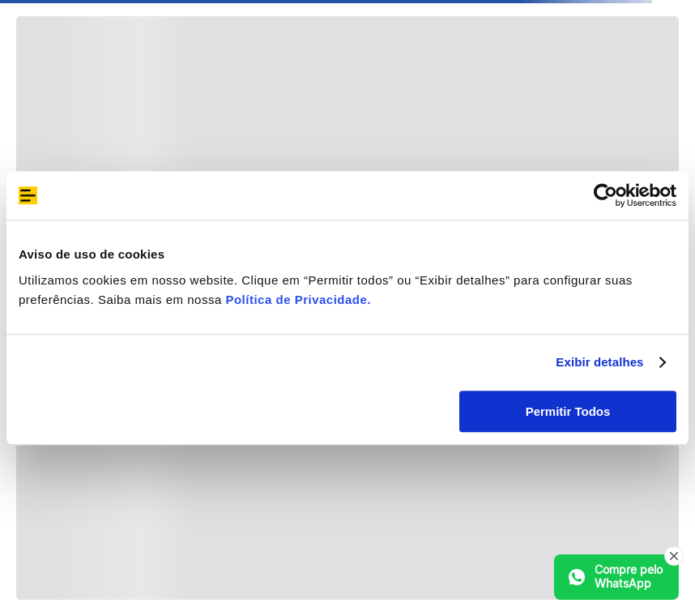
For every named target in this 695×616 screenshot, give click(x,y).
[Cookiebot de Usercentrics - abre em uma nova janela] (605, 195)
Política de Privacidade (296, 299)
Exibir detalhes (599, 362)
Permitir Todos (568, 411)
